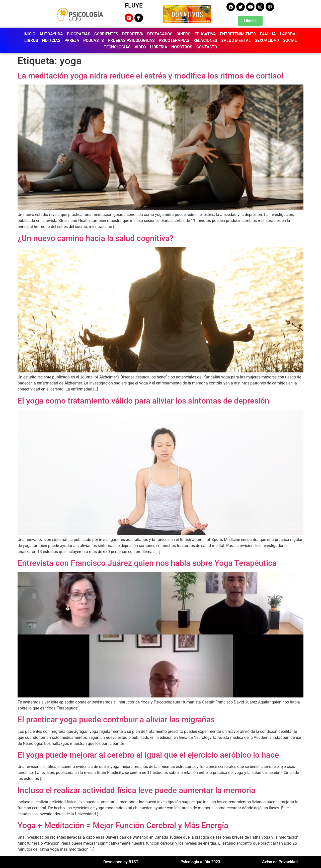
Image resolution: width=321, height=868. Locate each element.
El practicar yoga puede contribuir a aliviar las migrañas (116, 720)
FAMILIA (268, 34)
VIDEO (140, 47)
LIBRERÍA (159, 47)
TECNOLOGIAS (117, 47)
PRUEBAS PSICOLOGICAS (131, 41)
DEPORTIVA (133, 34)
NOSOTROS (182, 47)
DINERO (184, 34)
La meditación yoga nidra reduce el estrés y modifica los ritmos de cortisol (150, 76)
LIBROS (31, 41)
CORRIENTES (106, 34)
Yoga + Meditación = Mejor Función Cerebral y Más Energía (123, 825)
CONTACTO (207, 47)
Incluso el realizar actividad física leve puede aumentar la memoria (136, 790)
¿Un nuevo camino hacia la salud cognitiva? (96, 238)
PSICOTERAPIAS (174, 41)
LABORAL (289, 34)
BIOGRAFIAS (79, 34)
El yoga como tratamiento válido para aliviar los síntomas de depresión (143, 401)
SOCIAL (290, 41)
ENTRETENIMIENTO (238, 34)
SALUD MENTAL (236, 41)
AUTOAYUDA (51, 34)
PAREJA (72, 41)
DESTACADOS (160, 34)
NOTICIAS (51, 41)
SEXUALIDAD (267, 41)
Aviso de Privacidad (280, 862)
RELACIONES (205, 41)
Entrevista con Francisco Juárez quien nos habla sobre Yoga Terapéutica (147, 563)
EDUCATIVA (205, 34)
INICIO (29, 34)
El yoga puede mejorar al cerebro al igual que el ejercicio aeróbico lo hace (148, 755)
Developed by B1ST (121, 862)
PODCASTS (94, 41)
